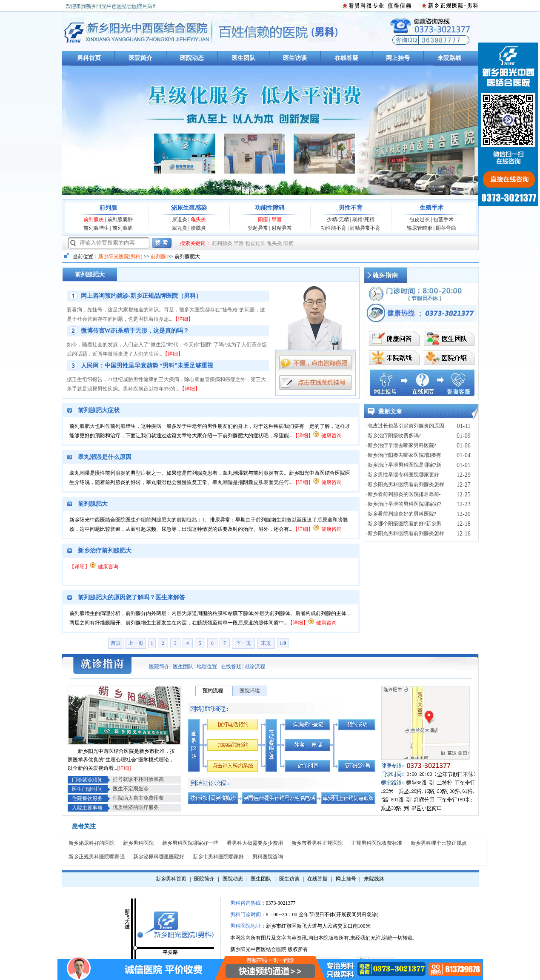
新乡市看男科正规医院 (317, 843)
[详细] (124, 768)
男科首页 (89, 58)
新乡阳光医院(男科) (120, 256)
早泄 (277, 219)
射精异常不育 (365, 228)
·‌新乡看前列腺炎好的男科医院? (401, 514)
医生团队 (243, 58)
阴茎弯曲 (446, 228)
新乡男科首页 (171, 879)
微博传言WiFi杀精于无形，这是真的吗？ (135, 331)
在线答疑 (346, 58)
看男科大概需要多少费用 (255, 843)
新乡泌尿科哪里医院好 (159, 857)
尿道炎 (180, 219)
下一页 (243, 643)
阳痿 (263, 219)
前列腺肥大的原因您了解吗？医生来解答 (131, 597)
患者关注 (84, 826)
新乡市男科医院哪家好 (218, 857)
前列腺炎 (94, 219)
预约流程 (213, 691)
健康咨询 (331, 436)
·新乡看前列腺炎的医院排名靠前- (404, 494)
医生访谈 (295, 58)
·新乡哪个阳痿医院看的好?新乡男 (404, 524)
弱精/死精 (363, 219)
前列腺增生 (96, 228)
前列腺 (108, 208)
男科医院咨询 (268, 857)
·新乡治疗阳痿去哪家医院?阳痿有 (404, 455)
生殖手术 (431, 208)
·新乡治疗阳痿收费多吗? (394, 436)
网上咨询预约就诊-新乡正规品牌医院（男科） (141, 296)
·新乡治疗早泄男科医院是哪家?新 (404, 465)
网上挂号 (398, 58)
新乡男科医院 (138, 843)
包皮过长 (420, 219)
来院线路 (374, 879)
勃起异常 (258, 228)
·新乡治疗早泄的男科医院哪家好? (404, 504)
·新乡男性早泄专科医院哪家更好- (404, 475)
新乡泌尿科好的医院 (91, 843)
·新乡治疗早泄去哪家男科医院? (401, 445)
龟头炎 (198, 219)
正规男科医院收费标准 (377, 843)
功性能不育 (334, 228)
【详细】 (183, 319)
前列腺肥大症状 (99, 410)
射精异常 (282, 228)
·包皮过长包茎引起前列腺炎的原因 (405, 426)
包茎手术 (443, 219)
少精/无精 (338, 219)
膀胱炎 (198, 228)
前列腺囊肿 (120, 219)
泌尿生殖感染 (189, 208)
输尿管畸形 (420, 228)
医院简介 (140, 58)
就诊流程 (255, 667)
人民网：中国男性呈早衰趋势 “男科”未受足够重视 (147, 366)
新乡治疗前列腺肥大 (105, 551)
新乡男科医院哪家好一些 (190, 843)
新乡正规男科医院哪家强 (97, 857)
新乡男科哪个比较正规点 (439, 843)
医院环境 (250, 691)
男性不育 (351, 208)
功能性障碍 (270, 208)
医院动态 (192, 58)
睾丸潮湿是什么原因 (105, 457)
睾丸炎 (180, 228)
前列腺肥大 (93, 504)
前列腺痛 (123, 228)
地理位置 (207, 667)
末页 (266, 643)
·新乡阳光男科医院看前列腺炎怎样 (405, 484)
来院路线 (449, 58)
